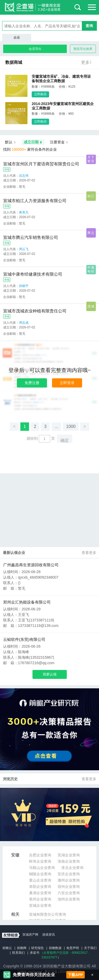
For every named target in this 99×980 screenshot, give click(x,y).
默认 (11, 142)
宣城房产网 (30, 935)
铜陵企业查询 (40, 874)
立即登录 (67, 383)
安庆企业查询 (69, 874)
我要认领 (50, 674)
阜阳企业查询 (40, 887)
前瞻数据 (55, 948)
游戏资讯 (49, 935)
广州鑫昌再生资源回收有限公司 (31, 565)
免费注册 (32, 383)
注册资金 (59, 142)
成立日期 (33, 142)
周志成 (24, 323)
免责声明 (73, 948)
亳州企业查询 (40, 899)
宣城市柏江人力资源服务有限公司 (35, 201)
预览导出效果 (83, 49)
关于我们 (90, 948)
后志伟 (24, 176)
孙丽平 (24, 286)
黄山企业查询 (40, 880)
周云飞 (24, 249)
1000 (71, 426)
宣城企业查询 (40, 905)
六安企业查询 (69, 893)
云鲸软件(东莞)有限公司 (24, 639)
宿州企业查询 (69, 887)
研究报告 (37, 948)
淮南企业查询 (69, 861)
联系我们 (18, 953)
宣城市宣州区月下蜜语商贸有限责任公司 (41, 164)
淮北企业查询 (72, 868)
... (56, 426)
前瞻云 (7, 948)
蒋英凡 (24, 212)
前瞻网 (22, 948)
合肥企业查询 (40, 855)
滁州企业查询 (69, 880)
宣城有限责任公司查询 (48, 914)
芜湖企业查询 (69, 855)
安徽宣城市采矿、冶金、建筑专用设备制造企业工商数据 (61, 79)
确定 (65, 440)
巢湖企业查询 (40, 893)
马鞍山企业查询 (42, 868)
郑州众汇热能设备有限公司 (27, 602)
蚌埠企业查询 (40, 861)
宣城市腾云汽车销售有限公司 (31, 237)
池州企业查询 (69, 899)
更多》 (87, 62)
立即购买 (40, 94)
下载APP (75, 975)
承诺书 (35, 953)
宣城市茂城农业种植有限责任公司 (35, 311)
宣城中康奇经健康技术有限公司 (33, 274)
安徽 (15, 855)
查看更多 (89, 553)
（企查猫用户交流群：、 (65, 953)
